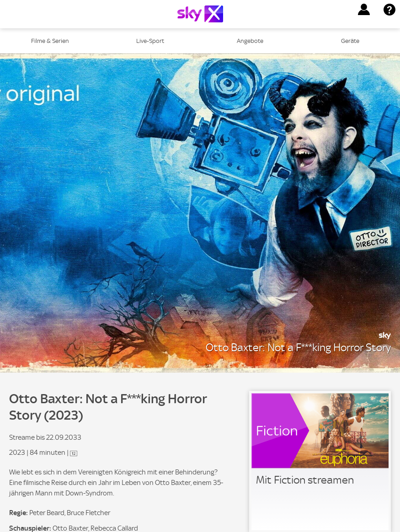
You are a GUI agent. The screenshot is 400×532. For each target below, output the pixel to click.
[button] (364, 10)
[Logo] (200, 14)
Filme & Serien (50, 41)
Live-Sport (150, 41)
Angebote (250, 41)
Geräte (350, 41)
